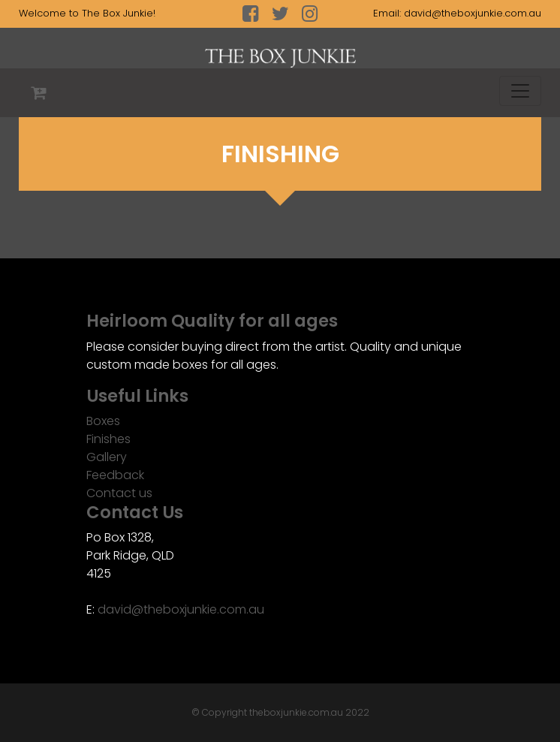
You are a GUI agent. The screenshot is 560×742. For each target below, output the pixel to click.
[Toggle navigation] (520, 91)
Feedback (115, 475)
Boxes (103, 421)
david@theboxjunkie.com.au (473, 13)
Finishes (108, 439)
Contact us (119, 493)
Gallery (107, 457)
